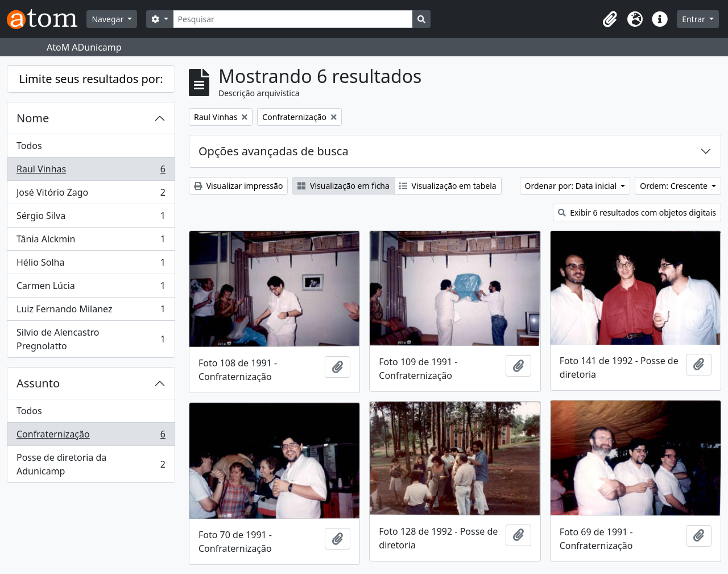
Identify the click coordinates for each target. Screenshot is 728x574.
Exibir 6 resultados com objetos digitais (637, 212)
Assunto (38, 383)
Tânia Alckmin (91, 241)
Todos (29, 146)
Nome (33, 118)
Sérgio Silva (91, 218)
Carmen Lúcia (91, 288)
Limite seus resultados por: (91, 79)
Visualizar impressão (238, 186)
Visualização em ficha (344, 186)
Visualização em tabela (448, 186)
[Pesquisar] (293, 19)
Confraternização (91, 437)
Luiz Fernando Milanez (91, 311)
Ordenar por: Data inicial (572, 186)
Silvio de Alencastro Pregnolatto (91, 339)
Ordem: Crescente (675, 186)
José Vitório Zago (91, 195)
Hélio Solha (91, 265)
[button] (610, 19)
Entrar (694, 19)
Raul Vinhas (91, 172)
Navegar (108, 19)
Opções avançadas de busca (274, 151)
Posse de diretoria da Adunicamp (91, 464)
